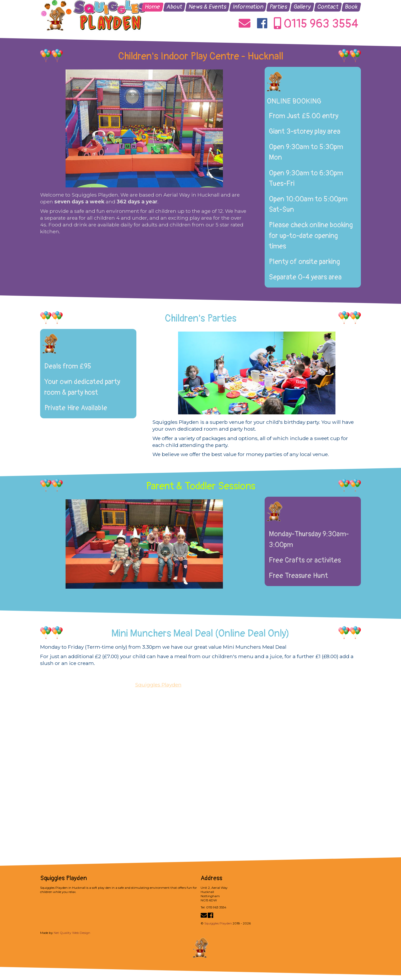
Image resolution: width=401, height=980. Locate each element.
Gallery (302, 7)
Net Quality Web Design (72, 933)
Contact (328, 7)
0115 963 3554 (316, 24)
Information (248, 7)
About (175, 7)
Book (351, 7)
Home (153, 7)
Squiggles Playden (158, 685)
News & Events (208, 7)
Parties (279, 7)
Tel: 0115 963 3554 (213, 907)
